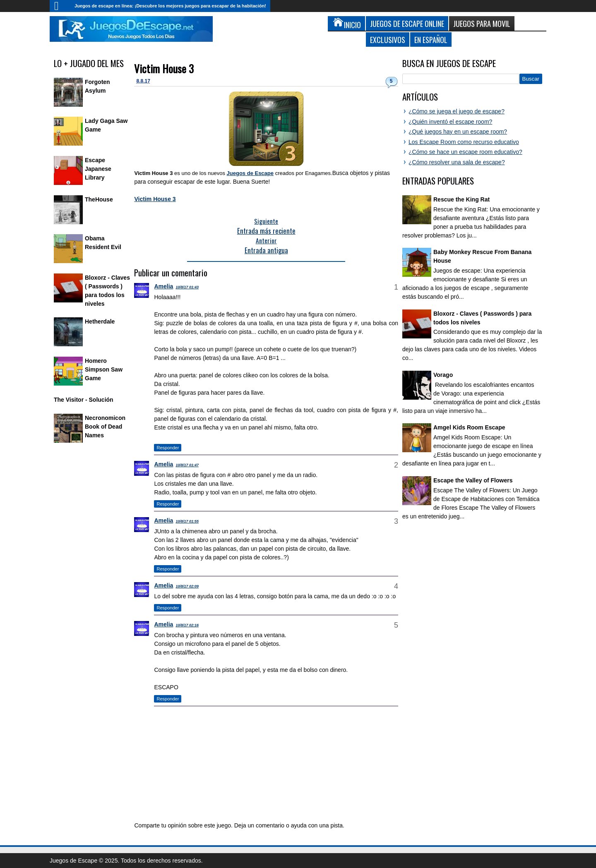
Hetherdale (100, 321)
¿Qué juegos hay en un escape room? (458, 132)
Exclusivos (388, 40)
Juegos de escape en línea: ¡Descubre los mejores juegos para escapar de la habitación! (170, 6)
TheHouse (99, 199)
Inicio (60, 6)
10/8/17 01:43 (187, 287)
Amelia (163, 286)
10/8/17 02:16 (187, 625)
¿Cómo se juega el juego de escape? (457, 111)
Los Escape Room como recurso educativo (464, 142)
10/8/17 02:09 (187, 586)
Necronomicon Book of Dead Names (105, 427)
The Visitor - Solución (84, 400)
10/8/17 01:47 (187, 465)
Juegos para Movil (482, 23)
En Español (431, 40)
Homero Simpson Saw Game (104, 369)
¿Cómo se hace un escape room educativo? (465, 152)
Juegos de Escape (250, 173)
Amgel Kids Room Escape (469, 427)
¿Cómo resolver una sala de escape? (457, 162)
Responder (168, 448)
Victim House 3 (164, 68)
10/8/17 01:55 (187, 521)
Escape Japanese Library (98, 169)
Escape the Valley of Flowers (473, 480)
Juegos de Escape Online (407, 23)
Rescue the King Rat (461, 199)
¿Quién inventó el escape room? (450, 122)
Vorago (443, 375)
